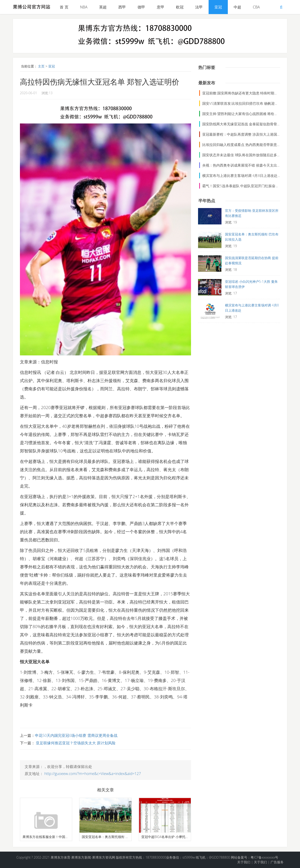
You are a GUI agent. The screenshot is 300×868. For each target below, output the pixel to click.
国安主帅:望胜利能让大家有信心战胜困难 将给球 (240, 114)
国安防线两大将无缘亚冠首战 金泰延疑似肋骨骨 (240, 124)
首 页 (64, 7)
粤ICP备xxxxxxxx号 (264, 857)
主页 (41, 66)
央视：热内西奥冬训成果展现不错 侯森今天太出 (240, 165)
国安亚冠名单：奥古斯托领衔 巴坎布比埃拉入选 (105, 837)
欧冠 (180, 7)
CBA (256, 7)
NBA (84, 7)
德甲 (141, 7)
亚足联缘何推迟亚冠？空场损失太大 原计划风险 (75, 743)
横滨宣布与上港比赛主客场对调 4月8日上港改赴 (240, 175)
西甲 (122, 7)
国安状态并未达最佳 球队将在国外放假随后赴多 (240, 155)
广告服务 (277, 862)
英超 (103, 7)
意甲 (161, 7)
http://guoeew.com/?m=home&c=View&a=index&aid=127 (93, 774)
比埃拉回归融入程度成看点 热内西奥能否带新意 (240, 145)
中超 (237, 7)
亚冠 (218, 7)
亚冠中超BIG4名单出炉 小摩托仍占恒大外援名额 (165, 837)
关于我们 (244, 862)
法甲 (199, 7)
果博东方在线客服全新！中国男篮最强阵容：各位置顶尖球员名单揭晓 (46, 837)
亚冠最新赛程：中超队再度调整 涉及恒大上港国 (240, 134)
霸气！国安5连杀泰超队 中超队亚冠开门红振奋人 (241, 186)
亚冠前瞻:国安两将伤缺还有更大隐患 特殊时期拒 (240, 93)
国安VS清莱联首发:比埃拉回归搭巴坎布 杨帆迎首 (240, 103)
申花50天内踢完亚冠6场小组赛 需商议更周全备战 (76, 735)
